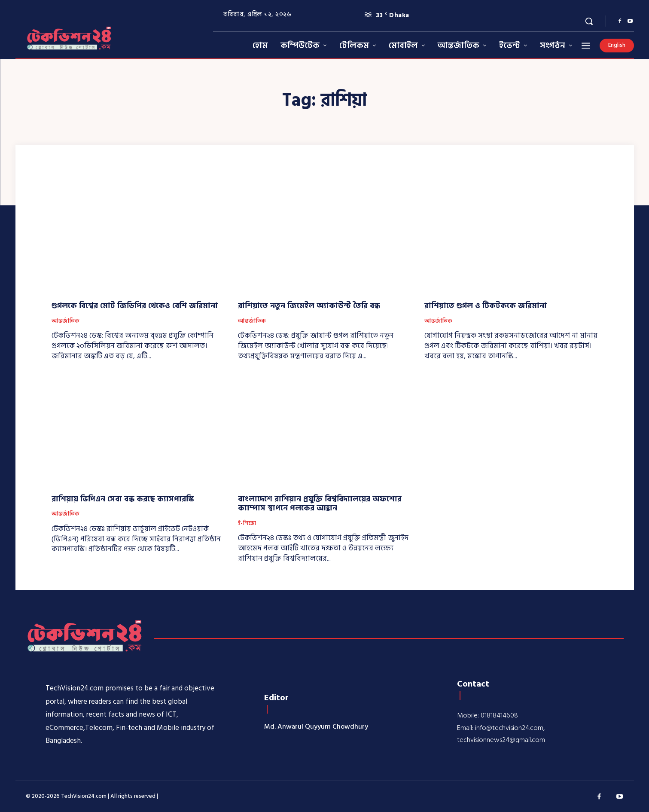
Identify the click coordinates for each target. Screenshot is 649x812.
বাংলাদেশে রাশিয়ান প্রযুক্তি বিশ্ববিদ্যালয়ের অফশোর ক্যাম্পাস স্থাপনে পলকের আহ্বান (320, 504)
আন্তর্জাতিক (66, 321)
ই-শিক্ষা (247, 524)
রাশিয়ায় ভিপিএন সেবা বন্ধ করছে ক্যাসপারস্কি (123, 499)
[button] (589, 21)
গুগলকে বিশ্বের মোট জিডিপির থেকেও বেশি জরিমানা (135, 306)
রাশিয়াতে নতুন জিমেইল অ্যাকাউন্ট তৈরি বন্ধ (309, 306)
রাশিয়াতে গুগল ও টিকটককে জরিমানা (486, 306)
